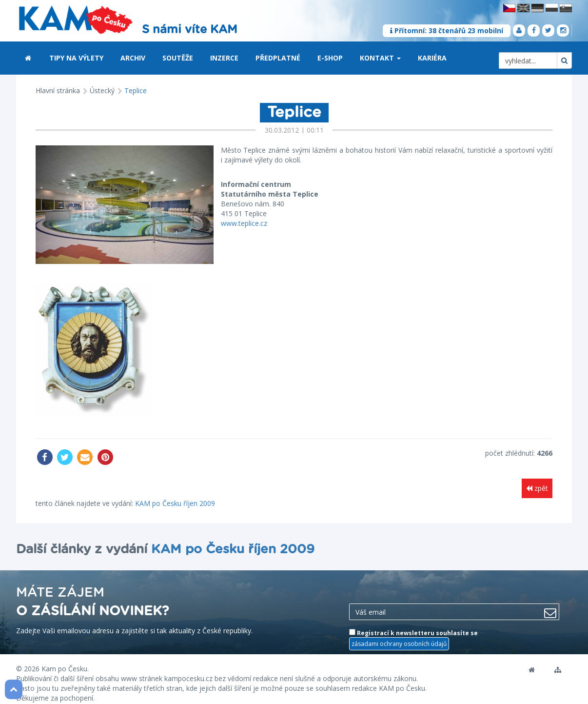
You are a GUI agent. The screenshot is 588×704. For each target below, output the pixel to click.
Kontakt (380, 58)
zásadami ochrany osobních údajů (399, 635)
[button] (399, 59)
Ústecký (102, 91)
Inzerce (224, 58)
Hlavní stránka (58, 91)
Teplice (136, 91)
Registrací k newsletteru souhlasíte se (413, 631)
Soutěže (178, 58)
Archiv (133, 58)
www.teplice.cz (231, 223)
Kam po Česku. (65, 660)
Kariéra (432, 58)
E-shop (330, 58)
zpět (537, 479)
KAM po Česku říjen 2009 (175, 494)
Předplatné (278, 58)
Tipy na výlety (76, 58)
